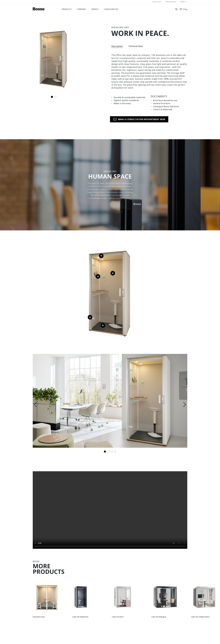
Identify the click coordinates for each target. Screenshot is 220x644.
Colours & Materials (163, 109)
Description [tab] (117, 46)
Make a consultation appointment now (142, 119)
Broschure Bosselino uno (165, 100)
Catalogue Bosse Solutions (166, 107)
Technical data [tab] (135, 46)
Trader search (156, 2)
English (183, 2)
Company (81, 9)
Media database (171, 2)
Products (67, 9)
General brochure (162, 103)
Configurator (111, 9)
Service (95, 9)
